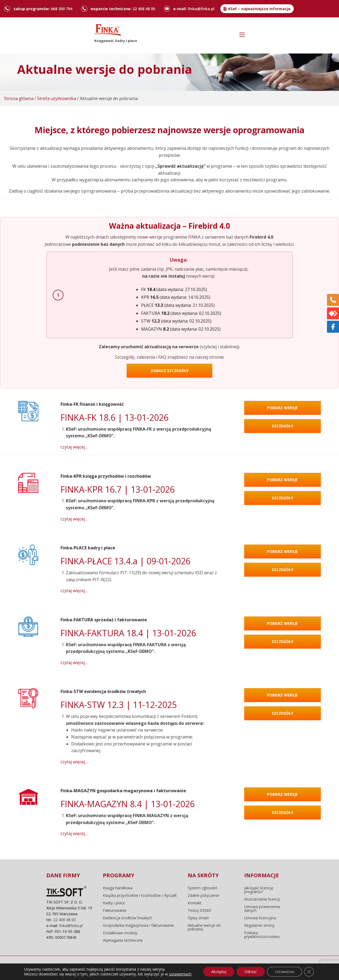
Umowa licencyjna (260, 918)
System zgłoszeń (203, 888)
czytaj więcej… (74, 447)
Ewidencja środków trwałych (127, 918)
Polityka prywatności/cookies (262, 935)
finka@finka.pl (201, 9)
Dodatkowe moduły (120, 933)
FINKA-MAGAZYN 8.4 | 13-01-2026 (128, 804)
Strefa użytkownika (57, 98)
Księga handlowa (118, 888)
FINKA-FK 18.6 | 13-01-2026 (114, 417)
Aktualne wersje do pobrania (204, 927)
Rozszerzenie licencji (262, 899)
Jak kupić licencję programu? (259, 890)
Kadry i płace (114, 903)
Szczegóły (282, 426)
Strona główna (19, 98)
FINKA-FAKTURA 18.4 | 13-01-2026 (128, 633)
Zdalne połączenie (204, 895)
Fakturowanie (115, 910)
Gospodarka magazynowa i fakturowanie (138, 925)
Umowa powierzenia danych (262, 909)
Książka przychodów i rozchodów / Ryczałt (140, 895)
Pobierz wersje (282, 408)
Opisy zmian (198, 918)
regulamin (98, 968)
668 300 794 (62, 9)
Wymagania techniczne (123, 940)
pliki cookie (125, 968)
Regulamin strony (259, 925)
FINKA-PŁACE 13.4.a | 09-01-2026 (125, 561)
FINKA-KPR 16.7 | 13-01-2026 (118, 489)
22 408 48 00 (144, 9)
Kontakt (195, 903)
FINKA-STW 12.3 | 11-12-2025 (119, 705)
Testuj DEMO (199, 910)
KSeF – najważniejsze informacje (259, 9)
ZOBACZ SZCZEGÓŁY (170, 371)
